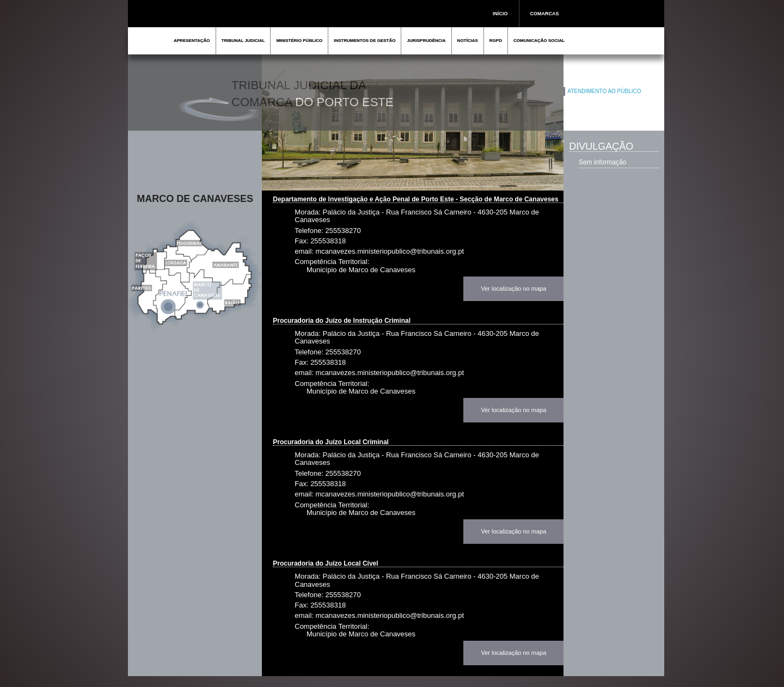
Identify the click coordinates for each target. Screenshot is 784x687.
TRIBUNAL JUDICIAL (243, 41)
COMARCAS (545, 14)
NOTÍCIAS (468, 41)
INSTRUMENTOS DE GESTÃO (365, 41)
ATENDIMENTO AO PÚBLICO (604, 91)
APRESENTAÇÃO (192, 41)
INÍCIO (500, 14)
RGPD (496, 41)
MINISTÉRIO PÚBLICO (299, 41)
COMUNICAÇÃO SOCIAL (539, 41)
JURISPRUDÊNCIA (426, 41)
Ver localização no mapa (513, 289)
